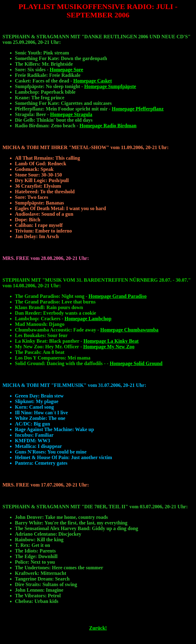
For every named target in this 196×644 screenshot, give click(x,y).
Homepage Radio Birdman (108, 126)
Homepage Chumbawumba (129, 330)
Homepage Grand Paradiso (117, 296)
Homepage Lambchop (88, 319)
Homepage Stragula (71, 114)
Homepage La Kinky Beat (111, 341)
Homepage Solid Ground (136, 363)
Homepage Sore (67, 70)
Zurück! (98, 628)
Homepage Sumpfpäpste (110, 86)
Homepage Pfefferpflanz (138, 109)
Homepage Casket (93, 81)
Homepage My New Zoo (109, 347)
